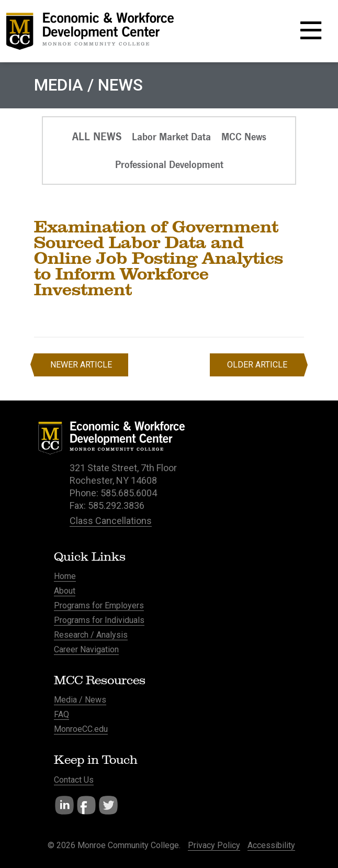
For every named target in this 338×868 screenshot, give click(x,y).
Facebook (86, 805)
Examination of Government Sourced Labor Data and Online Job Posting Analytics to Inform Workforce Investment (159, 258)
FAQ (61, 714)
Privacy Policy (214, 845)
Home (65, 576)
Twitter (108, 805)
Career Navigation (86, 649)
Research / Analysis (91, 635)
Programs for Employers (99, 605)
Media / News (80, 700)
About (65, 591)
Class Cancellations (111, 521)
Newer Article (81, 365)
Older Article (257, 365)
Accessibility (271, 845)
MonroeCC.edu (81, 729)
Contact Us (74, 780)
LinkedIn (64, 805)
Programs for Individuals (99, 620)
